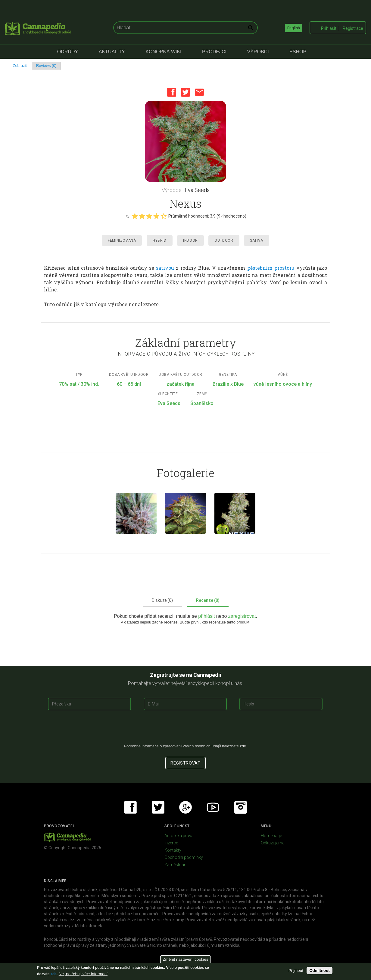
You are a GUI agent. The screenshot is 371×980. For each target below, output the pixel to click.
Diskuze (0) (162, 600)
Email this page (199, 92)
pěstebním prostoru (271, 268)
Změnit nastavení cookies (185, 959)
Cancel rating (127, 216)
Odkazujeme (273, 843)
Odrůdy (68, 52)
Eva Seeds (197, 190)
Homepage (271, 836)
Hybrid (160, 240)
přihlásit (207, 616)
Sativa (257, 240)
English (294, 28)
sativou (165, 268)
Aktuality (112, 52)
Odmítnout (319, 971)
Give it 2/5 (142, 216)
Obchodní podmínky (184, 857)
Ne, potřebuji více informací (83, 974)
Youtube (213, 807)
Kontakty (173, 850)
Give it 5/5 (164, 216)
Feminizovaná (122, 240)
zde (54, 974)
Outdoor (224, 240)
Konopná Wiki (163, 52)
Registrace (353, 28)
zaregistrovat (242, 616)
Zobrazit (22, 66)
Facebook (172, 92)
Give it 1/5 (135, 216)
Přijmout (296, 971)
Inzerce (171, 843)
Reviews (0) (46, 66)
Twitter (185, 92)
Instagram (241, 807)
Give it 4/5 (156, 216)
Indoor (190, 240)
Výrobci (258, 52)
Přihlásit (329, 28)
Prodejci (214, 52)
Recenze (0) (208, 600)
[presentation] (185, 729)
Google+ (185, 807)
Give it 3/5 (149, 216)
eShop (298, 52)
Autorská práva (179, 836)
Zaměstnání (176, 865)
